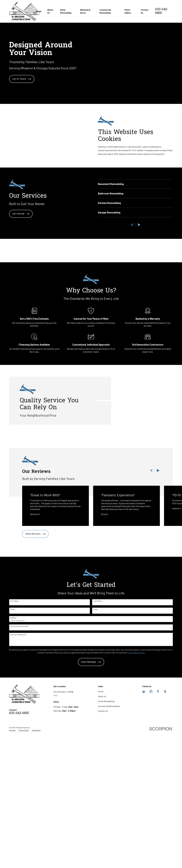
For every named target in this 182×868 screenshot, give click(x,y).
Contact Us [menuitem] (145, 11)
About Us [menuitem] (50, 11)
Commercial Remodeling (109, 847)
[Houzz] (165, 832)
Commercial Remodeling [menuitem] (105, 11)
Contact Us (103, 852)
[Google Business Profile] (144, 832)
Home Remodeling (106, 842)
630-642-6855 (162, 11)
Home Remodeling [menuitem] (66, 11)
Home (101, 832)
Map (55, 836)
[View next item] (158, 611)
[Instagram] (151, 832)
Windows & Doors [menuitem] (85, 11)
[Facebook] (158, 832)
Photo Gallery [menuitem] (128, 11)
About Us (102, 837)
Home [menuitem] (39, 11)
